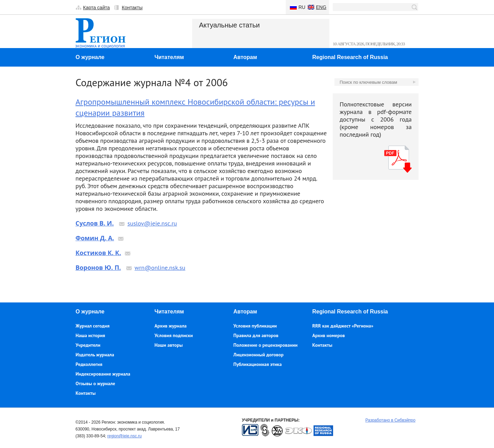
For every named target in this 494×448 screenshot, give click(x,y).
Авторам (245, 57)
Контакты (132, 8)
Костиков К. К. (98, 253)
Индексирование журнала (103, 374)
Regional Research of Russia (350, 57)
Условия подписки (174, 335)
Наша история (90, 335)
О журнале (90, 57)
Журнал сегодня (92, 326)
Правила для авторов (256, 335)
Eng (321, 7)
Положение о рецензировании (265, 345)
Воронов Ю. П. (98, 267)
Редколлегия (89, 364)
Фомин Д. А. (95, 238)
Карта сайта (96, 8)
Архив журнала (170, 326)
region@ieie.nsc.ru (125, 436)
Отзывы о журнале (95, 383)
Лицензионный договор (258, 355)
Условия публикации (255, 326)
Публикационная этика (257, 364)
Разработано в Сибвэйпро (390, 420)
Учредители (88, 345)
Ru (302, 7)
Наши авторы (168, 345)
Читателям (169, 57)
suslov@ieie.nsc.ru (152, 223)
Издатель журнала (95, 355)
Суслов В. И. (95, 223)
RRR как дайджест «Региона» (343, 326)
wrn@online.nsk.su (160, 268)
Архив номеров (328, 335)
